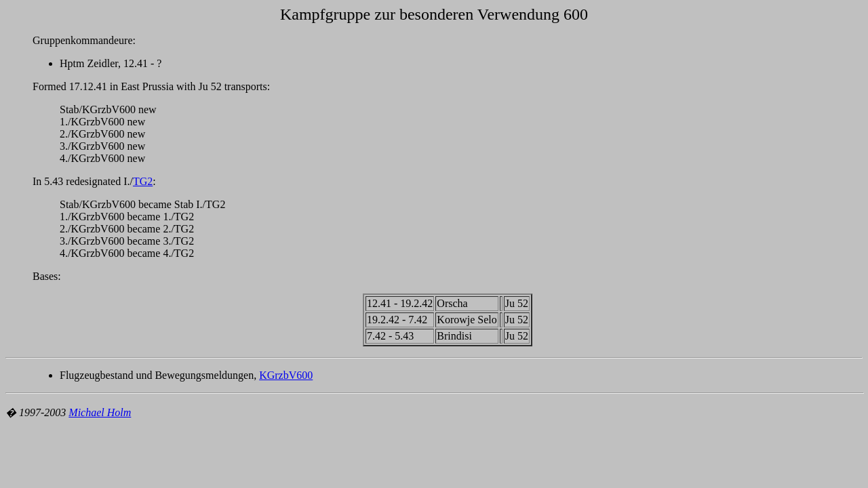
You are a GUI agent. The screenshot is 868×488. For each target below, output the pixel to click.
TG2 (143, 181)
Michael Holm (100, 412)
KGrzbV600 (286, 375)
